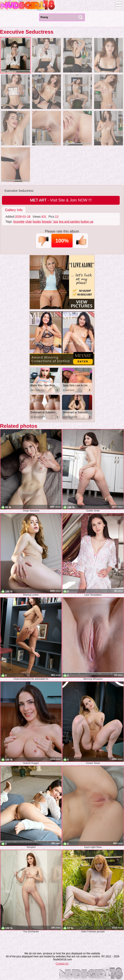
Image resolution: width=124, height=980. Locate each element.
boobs (37, 222)
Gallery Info (14, 210)
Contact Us (62, 964)
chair (29, 222)
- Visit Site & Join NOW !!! (61, 200)
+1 (81, 241)
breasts (47, 222)
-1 (43, 241)
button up (87, 222)
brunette (19, 222)
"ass (55, 222)
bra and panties (69, 222)
